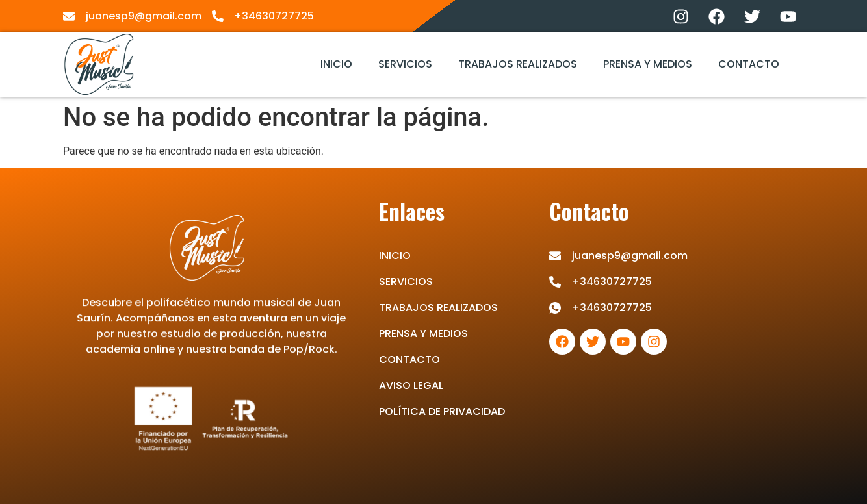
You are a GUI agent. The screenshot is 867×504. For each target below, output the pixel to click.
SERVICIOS (405, 64)
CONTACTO (749, 64)
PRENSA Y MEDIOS (648, 64)
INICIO (336, 64)
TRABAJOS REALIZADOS (518, 64)
